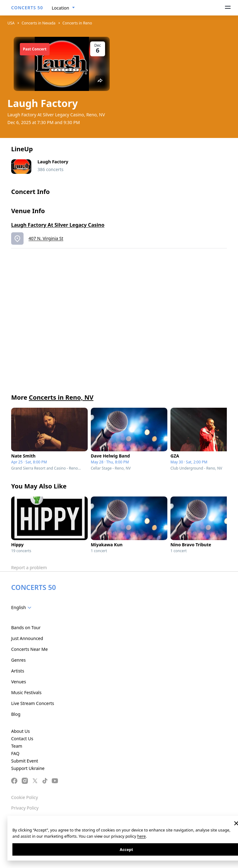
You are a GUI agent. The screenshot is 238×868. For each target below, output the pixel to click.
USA (11, 23)
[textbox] (22, 608)
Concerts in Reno (77, 23)
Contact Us (22, 739)
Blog (16, 714)
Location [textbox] (60, 8)
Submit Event (25, 761)
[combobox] (63, 8)
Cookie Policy (24, 797)
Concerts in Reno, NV (61, 397)
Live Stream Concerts (33, 703)
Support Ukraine (28, 768)
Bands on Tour (26, 627)
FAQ (15, 753)
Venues (19, 682)
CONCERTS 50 (27, 8)
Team (17, 746)
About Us (20, 731)
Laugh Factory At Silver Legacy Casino (58, 225)
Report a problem (29, 567)
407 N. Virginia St (46, 238)
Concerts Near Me (29, 649)
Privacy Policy (25, 808)
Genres (18, 660)
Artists (18, 671)
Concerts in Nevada (39, 23)
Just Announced (27, 638)
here (141, 836)
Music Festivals (26, 692)
